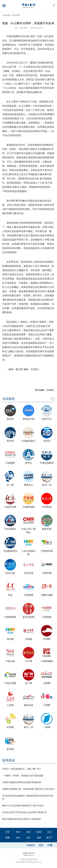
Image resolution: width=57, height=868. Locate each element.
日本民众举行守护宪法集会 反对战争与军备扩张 (24, 812)
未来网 (10, 727)
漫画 (39, 838)
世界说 (47, 441)
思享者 (10, 419)
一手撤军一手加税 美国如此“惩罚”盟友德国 (23, 776)
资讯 (28, 832)
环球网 (47, 639)
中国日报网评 (47, 463)
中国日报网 (6, 15)
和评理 (10, 441)
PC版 (50, 845)
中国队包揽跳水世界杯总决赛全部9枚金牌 (22, 782)
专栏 (18, 838)
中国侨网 (28, 595)
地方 (28, 838)
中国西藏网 (47, 661)
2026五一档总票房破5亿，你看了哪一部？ (22, 769)
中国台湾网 (10, 683)
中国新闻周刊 (10, 551)
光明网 (47, 683)
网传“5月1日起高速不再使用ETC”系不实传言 (23, 806)
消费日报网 (47, 595)
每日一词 (47, 485)
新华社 (28, 463)
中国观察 (10, 463)
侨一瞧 (10, 485)
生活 (49, 832)
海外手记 (47, 419)
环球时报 (47, 507)
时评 (18, 832)
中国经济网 (10, 507)
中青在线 (10, 661)
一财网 (47, 727)
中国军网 (47, 573)
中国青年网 (47, 551)
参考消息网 (28, 617)
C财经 (39, 832)
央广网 (28, 683)
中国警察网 (10, 617)
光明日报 (28, 573)
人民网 (10, 705)
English (31, 845)
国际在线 (28, 705)
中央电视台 (10, 529)
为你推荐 (8, 399)
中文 (41, 845)
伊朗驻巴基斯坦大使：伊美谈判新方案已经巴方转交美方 (28, 789)
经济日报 (10, 573)
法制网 (28, 639)
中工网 (28, 661)
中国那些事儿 (28, 441)
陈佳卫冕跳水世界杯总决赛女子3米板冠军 (22, 819)
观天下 (49, 838)
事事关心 (28, 485)
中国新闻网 (28, 507)
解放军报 (47, 529)
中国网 (47, 705)
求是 (10, 595)
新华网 (10, 749)
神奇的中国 (28, 419)
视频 (8, 838)
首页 (8, 832)
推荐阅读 (8, 760)
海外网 (10, 639)
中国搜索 (47, 617)
